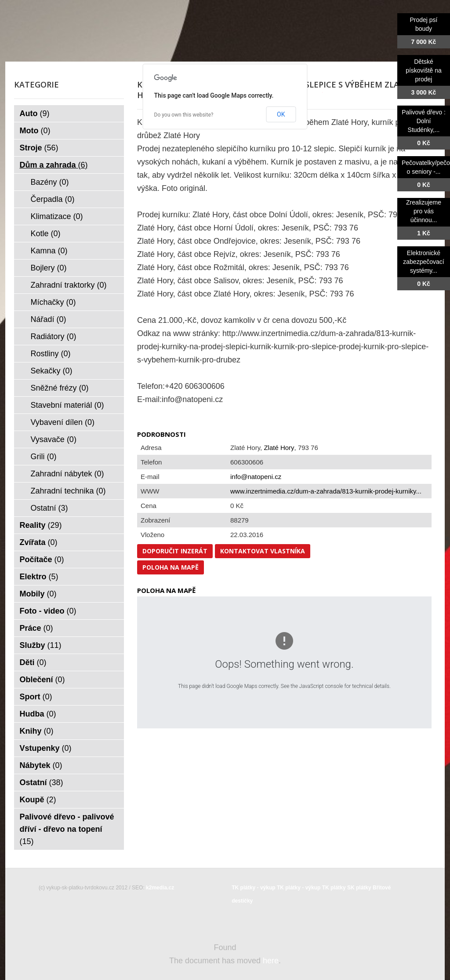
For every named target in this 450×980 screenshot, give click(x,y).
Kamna (49, 251)
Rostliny (51, 354)
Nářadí (49, 319)
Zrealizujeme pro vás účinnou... (424, 211)
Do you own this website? (184, 115)
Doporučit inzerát (175, 551)
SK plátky (359, 888)
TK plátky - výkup (253, 888)
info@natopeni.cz (256, 477)
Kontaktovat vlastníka (263, 551)
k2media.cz (160, 888)
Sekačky (52, 371)
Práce (36, 628)
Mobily (38, 594)
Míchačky (53, 302)
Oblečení (42, 680)
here (271, 961)
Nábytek (41, 765)
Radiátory (54, 336)
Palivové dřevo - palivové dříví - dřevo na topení (67, 829)
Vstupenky (46, 748)
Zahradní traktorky (69, 285)
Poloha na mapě (171, 567)
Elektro (39, 577)
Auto (35, 113)
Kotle (46, 234)
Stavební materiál (67, 405)
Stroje (39, 148)
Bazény (50, 182)
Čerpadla (53, 199)
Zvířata (39, 542)
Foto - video (48, 611)
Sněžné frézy (60, 388)
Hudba (38, 714)
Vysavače (54, 439)
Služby (41, 645)
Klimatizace (57, 216)
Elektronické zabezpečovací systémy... (423, 262)
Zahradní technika (68, 491)
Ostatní (49, 508)
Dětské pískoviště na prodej (424, 70)
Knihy (37, 731)
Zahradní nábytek (67, 474)
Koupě (38, 800)
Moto (35, 131)
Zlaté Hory (279, 448)
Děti (33, 662)
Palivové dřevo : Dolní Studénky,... (424, 121)
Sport (36, 697)
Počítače (42, 559)
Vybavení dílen (63, 422)
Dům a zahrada (54, 165)
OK (281, 114)
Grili (44, 457)
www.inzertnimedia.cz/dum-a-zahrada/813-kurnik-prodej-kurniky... (326, 491)
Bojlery (49, 268)
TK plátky (334, 888)
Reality (41, 525)
